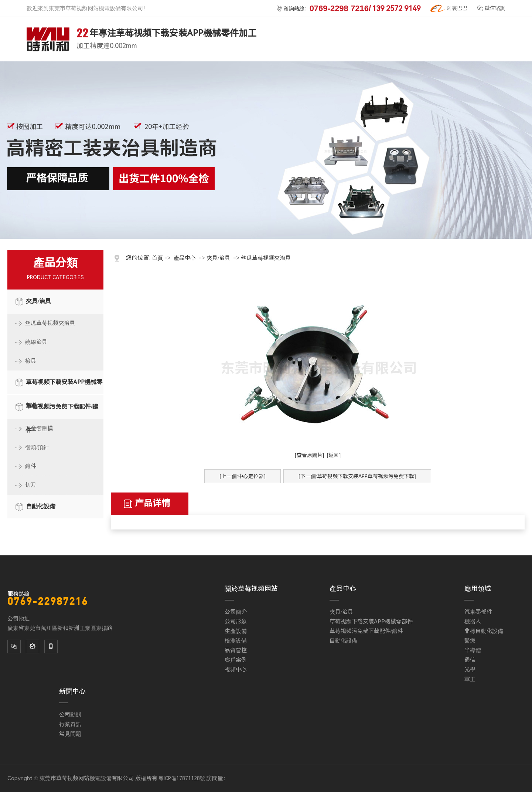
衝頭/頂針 (37, 447)
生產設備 (236, 631)
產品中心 (185, 258)
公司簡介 (236, 612)
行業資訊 (70, 724)
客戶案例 (236, 660)
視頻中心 (236, 670)
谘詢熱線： (348, 9)
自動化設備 (41, 506)
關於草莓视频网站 (251, 588)
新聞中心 (72, 691)
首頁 (157, 258)
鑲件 (31, 466)
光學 (470, 670)
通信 (470, 660)
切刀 (31, 485)
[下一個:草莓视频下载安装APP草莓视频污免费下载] (357, 476)
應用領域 (478, 588)
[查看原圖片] (309, 455)
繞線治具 (36, 342)
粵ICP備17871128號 (182, 778)
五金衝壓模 (39, 429)
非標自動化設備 (484, 631)
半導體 (473, 650)
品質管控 (236, 650)
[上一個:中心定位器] (242, 476)
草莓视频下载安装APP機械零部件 (64, 386)
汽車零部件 (478, 612)
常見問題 (70, 734)
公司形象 (236, 622)
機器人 (473, 622)
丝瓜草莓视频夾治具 (50, 323)
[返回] (334, 455)
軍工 (470, 679)
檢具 (31, 361)
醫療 (470, 641)
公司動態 (70, 715)
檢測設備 (236, 641)
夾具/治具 (38, 301)
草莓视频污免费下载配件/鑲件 (62, 411)
